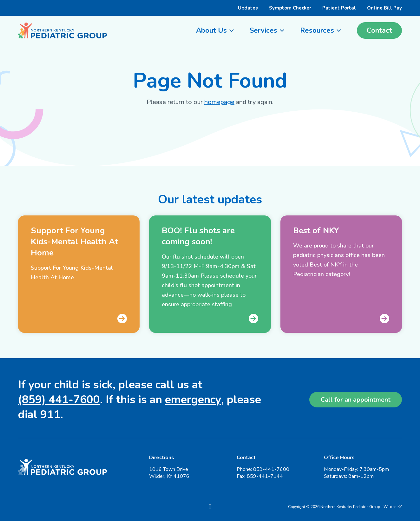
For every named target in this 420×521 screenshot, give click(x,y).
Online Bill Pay (384, 8)
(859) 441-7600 (59, 400)
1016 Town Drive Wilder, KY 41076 (169, 473)
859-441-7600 (271, 469)
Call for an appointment (356, 400)
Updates (248, 8)
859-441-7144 (265, 476)
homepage (219, 102)
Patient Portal (339, 8)
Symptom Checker (290, 8)
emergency (193, 400)
